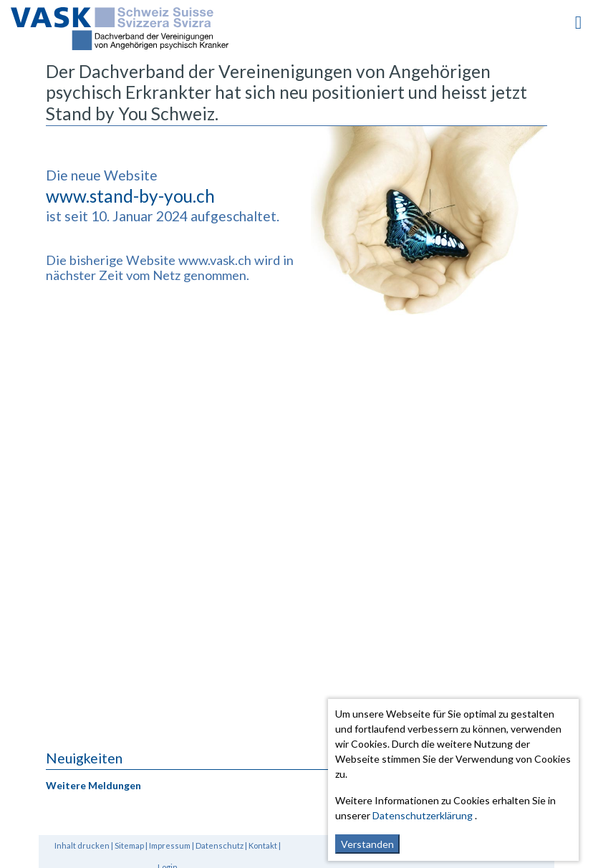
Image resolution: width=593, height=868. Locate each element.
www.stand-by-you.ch (130, 196)
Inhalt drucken (82, 845)
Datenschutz (220, 845)
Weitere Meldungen (93, 785)
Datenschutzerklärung (423, 815)
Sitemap (129, 845)
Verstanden (367, 844)
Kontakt (263, 845)
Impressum (170, 845)
